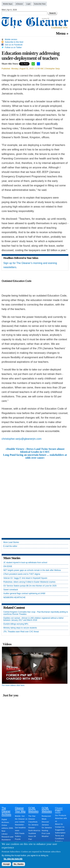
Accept (6, 864)
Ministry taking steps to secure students (20, 628)
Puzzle (18, 839)
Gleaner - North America (34, 829)
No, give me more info (13, 859)
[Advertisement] (35, 496)
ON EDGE (8, 566)
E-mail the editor (10, 546)
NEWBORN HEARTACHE (14, 598)
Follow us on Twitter (13, 47)
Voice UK (32, 836)
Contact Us (60, 827)
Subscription (60, 833)
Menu (61, 33)
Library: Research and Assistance (7, 837)
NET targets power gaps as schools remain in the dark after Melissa (32, 570)
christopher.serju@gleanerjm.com (22, 439)
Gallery (18, 836)
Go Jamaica (33, 825)
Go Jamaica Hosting (47, 829)
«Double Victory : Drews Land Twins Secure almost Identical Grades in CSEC (35, 450)
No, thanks (19, 864)
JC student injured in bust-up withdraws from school (25, 563)
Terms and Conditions (59, 837)
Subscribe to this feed (14, 42)
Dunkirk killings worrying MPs (16, 624)
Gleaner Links (59, 809)
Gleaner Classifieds (33, 820)
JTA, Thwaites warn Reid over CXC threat (21, 632)
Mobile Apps (8, 4)
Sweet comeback (11, 590)
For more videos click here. (13, 685)
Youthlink (32, 833)
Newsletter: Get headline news (20, 828)
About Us (59, 824)
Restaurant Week (46, 817)
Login (28, 4)
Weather (45, 836)
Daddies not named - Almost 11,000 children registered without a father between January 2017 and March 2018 (33, 619)
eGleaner (19, 4)
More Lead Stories (11, 542)
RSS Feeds (20, 833)
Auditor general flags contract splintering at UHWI (24, 594)
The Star (32, 816)
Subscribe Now (40, 4)
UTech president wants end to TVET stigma (22, 574)
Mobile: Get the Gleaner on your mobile (21, 819)
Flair (30, 839)
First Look (46, 833)
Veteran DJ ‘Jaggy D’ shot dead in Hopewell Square (25, 578)
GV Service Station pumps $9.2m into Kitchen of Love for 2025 (30, 586)
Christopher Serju (52, 69)
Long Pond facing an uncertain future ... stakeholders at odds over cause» (35, 456)
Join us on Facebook (14, 45)
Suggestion (60, 830)
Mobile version (11, 39)
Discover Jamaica (45, 823)
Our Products (61, 815)
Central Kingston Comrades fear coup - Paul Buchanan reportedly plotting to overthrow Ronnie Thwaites (36, 613)
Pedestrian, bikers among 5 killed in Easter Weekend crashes (29, 582)
